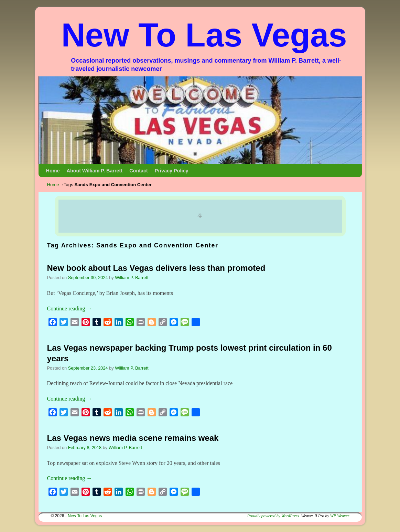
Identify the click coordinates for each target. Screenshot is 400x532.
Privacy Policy (172, 171)
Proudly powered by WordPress (273, 516)
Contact (139, 171)
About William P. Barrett (94, 171)
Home (53, 171)
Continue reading (70, 308)
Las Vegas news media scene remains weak (133, 438)
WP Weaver (340, 516)
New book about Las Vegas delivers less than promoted (156, 268)
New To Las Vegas (204, 35)
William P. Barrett (132, 278)
